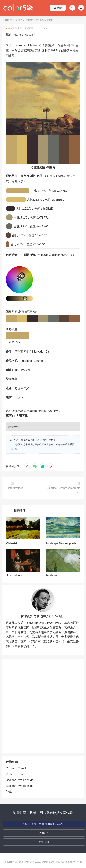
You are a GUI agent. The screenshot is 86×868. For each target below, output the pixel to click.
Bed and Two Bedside (20, 780)
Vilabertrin (12, 543)
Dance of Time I (16, 768)
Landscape (52, 575)
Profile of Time (15, 774)
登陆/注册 (44, 842)
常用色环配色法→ (61, 255)
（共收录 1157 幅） (43, 616)
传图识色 (44, 833)
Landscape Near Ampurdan (62, 543)
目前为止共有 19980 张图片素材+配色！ (44, 824)
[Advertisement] (43, 706)
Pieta (9, 791)
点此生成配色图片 (43, 167)
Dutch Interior (14, 575)
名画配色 (28, 20)
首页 (18, 20)
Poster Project (14, 488)
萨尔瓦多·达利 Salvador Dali (32, 351)
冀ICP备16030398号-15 (69, 862)
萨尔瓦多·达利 (44, 20)
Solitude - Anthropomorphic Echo (64, 490)
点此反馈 (18, 181)
